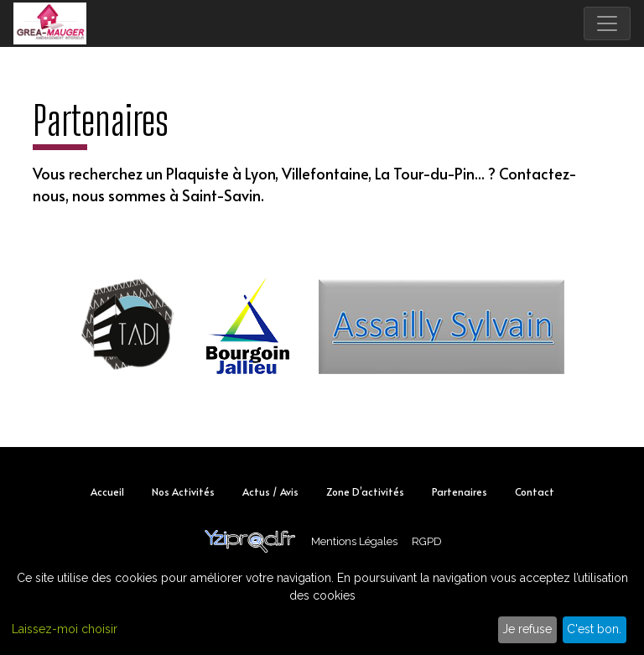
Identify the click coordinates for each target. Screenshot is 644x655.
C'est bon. (594, 629)
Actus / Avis (270, 491)
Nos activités (183, 491)
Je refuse (527, 629)
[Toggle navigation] (607, 23)
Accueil (107, 491)
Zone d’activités (365, 491)
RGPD (427, 541)
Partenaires (460, 491)
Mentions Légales (354, 541)
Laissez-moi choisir (65, 629)
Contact (535, 491)
